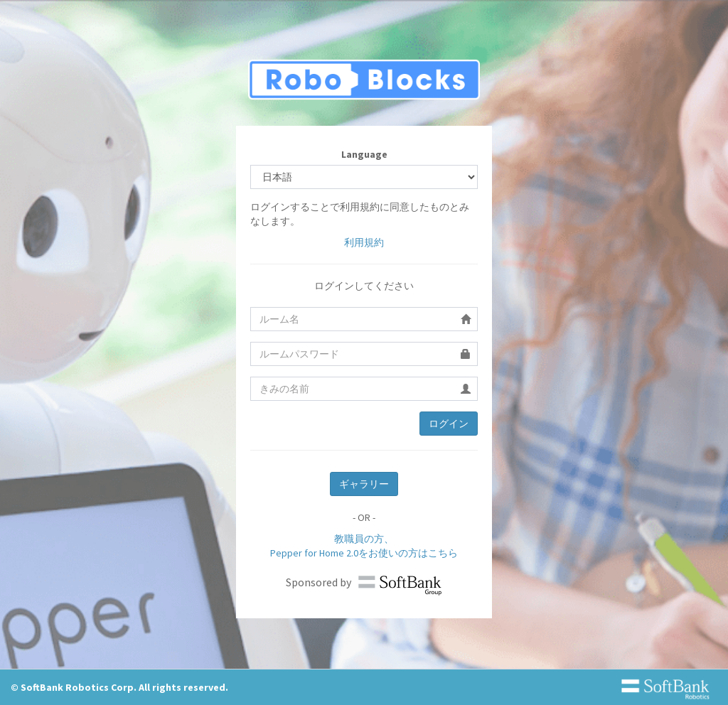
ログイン (449, 424)
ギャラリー (364, 484)
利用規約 (364, 242)
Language (364, 154)
